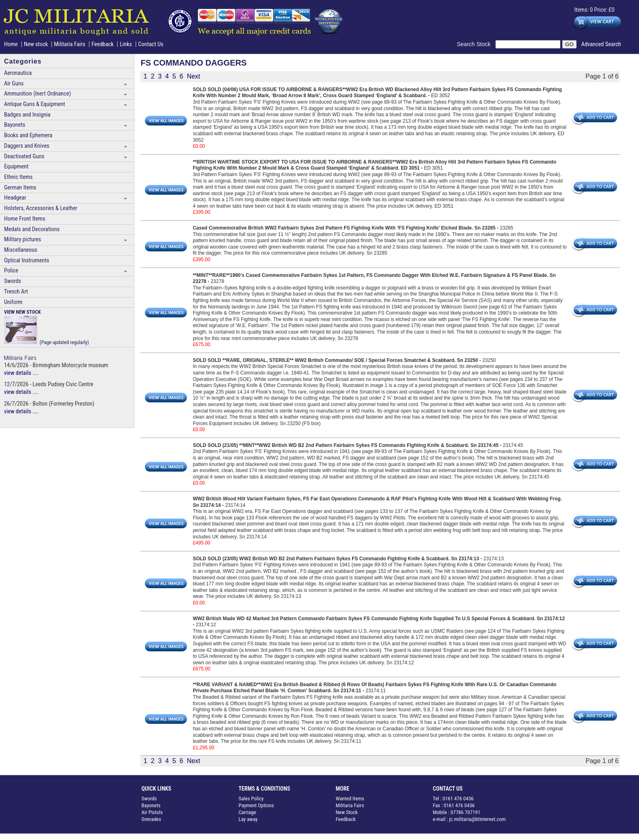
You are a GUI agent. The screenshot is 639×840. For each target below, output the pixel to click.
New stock (37, 44)
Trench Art (16, 292)
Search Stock (476, 44)
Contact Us (151, 44)
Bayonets (15, 125)
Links (126, 44)
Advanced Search (601, 44)
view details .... (21, 373)
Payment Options (257, 805)
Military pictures (23, 239)
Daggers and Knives (27, 146)
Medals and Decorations (32, 229)
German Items (20, 188)
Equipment (16, 167)
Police (11, 271)
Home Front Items (25, 219)
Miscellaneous (21, 250)
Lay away (248, 819)
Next (194, 76)
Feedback (103, 44)
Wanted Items (350, 799)
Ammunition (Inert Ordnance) (37, 94)
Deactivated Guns (24, 156)
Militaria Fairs (70, 44)
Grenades (152, 819)
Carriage (247, 812)
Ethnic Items (18, 177)
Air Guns (14, 84)
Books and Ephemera (28, 135)
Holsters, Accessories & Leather (41, 208)
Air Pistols (152, 812)
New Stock (347, 812)
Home (11, 44)
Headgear (15, 198)
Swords (13, 281)
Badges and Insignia (27, 115)
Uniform (13, 302)
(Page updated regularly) (47, 327)
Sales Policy (251, 799)
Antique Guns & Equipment (35, 104)
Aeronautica (18, 73)
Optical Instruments (27, 261)
